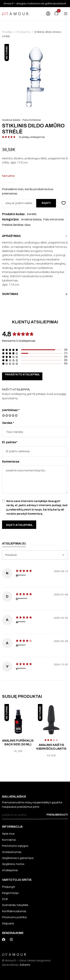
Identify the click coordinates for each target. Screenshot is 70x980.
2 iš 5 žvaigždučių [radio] (5, 415)
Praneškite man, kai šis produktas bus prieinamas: (28, 191)
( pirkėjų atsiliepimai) (32, 137)
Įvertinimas (11, 410)
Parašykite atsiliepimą (22, 375)
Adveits (25, 965)
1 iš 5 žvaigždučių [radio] (4, 415)
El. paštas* (10, 442)
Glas (28, 225)
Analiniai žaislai (11, 120)
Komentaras (11, 462)
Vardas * (8, 423)
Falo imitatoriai (32, 120)
